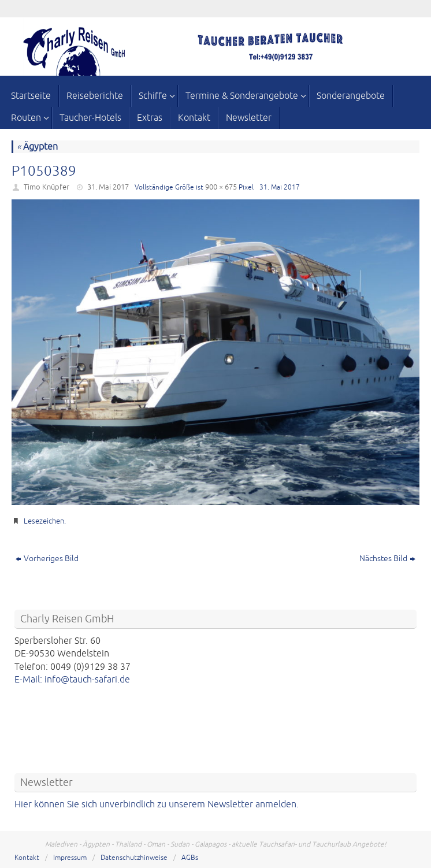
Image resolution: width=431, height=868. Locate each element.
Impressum (70, 858)
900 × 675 (221, 187)
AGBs (190, 858)
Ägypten (37, 147)
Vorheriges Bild (47, 559)
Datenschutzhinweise (134, 858)
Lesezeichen (44, 521)
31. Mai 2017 (108, 187)
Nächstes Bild (387, 559)
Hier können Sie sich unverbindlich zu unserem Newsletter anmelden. (157, 804)
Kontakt (27, 858)
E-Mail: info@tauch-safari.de (72, 680)
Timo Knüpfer (47, 187)
